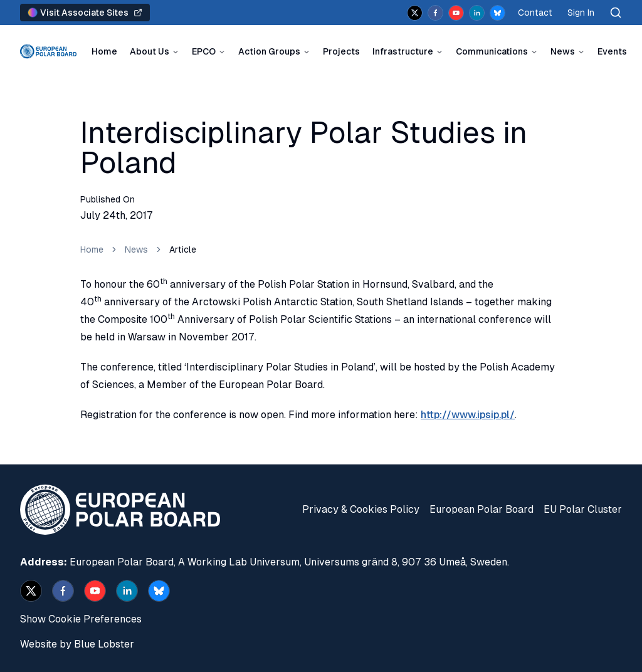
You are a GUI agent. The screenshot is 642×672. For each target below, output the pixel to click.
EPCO (204, 51)
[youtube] (456, 13)
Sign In (581, 13)
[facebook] (435, 13)
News (563, 51)
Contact (535, 13)
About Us (150, 51)
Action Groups (269, 51)
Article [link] (183, 249)
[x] (415, 13)
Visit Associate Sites (85, 13)
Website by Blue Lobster (77, 644)
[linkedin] (477, 13)
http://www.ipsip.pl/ (468, 415)
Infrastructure (403, 51)
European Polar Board (481, 509)
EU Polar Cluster (583, 509)
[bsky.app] (497, 13)
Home (104, 51)
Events (612, 51)
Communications (492, 51)
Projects (341, 51)
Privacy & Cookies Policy (361, 509)
